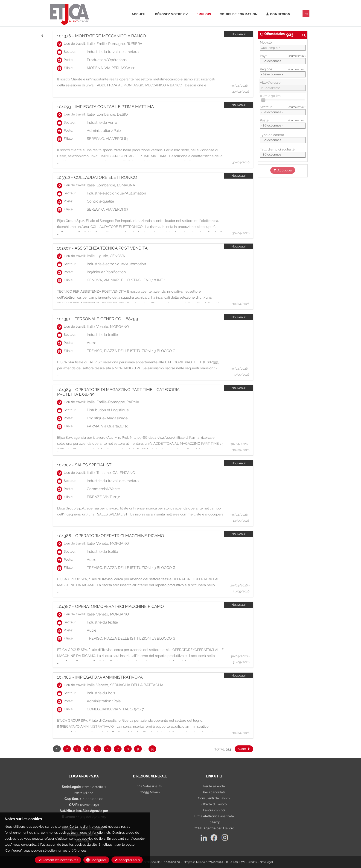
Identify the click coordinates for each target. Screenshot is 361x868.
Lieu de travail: (75, 44)
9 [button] (138, 749)
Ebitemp (214, 822)
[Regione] (283, 74)
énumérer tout (297, 56)
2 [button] (67, 749)
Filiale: (68, 68)
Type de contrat (272, 135)
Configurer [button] (96, 860)
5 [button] (97, 749)
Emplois (204, 14)
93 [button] (153, 749)
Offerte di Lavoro (214, 804)
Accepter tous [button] (127, 860)
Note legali (267, 862)
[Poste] (283, 126)
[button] (42, 36)
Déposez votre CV (171, 14)
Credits (252, 862)
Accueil (139, 14)
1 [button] (57, 749)
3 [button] (77, 749)
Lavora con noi (214, 810)
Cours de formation (239, 14)
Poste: (68, 60)
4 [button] (87, 749)
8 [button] (128, 749)
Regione (266, 69)
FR (306, 14)
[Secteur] (283, 112)
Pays (264, 56)
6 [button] (108, 749)
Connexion (278, 14)
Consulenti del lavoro (214, 798)
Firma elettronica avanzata (214, 816)
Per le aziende (214, 786)
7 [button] (118, 749)
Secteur (266, 107)
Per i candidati (214, 792)
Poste (264, 120)
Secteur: (70, 52)
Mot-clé (266, 42)
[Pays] (283, 61)
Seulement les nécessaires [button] (58, 860)
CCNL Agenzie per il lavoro (214, 828)
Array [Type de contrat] (283, 140)
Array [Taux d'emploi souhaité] (283, 155)
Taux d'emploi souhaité (277, 149)
